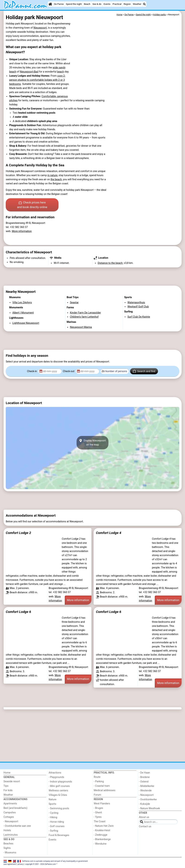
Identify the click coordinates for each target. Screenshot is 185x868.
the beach (56, 179)
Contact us (145, 826)
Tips (6, 786)
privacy (21, 864)
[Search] (144, 4)
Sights (7, 848)
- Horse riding (56, 822)
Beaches (8, 844)
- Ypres (98, 817)
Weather (137, 4)
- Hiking (53, 817)
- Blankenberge (102, 839)
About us (144, 817)
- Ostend (144, 782)
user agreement (10, 864)
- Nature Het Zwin (104, 826)
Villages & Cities (58, 795)
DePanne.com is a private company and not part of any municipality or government (55, 861)
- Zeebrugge (101, 835)
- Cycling (53, 813)
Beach (87, 4)
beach (61, 72)
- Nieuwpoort (11, 821)
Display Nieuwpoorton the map (92, 443)
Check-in (32, 371)
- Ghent (98, 813)
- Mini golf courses (59, 786)
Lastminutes (11, 835)
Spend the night (74, 4)
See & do (97, 4)
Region (127, 4)
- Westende (145, 791)
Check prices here (32, 205)
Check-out (69, 371)
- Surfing (53, 831)
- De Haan (144, 773)
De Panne (59, 4)
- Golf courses (57, 826)
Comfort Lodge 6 (18, 612)
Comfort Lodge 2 (18, 533)
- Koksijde (144, 804)
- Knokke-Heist (102, 830)
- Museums (10, 853)
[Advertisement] (93, 277)
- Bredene (144, 777)
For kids (8, 790)
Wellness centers (58, 791)
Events (107, 4)
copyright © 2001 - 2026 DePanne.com (41, 864)
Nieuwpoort (40, 28)
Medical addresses (105, 790)
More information (22, 231)
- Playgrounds (56, 777)
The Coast (100, 821)
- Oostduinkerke (148, 799)
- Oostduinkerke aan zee (17, 826)
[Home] (50, 4)
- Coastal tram (102, 786)
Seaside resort (12, 781)
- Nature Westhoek (149, 808)
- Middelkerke (146, 786)
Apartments (10, 804)
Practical (117, 4)
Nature (53, 799)
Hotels (7, 830)
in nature (52, 175)
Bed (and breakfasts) (16, 808)
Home (7, 773)
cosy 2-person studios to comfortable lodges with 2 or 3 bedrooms (37, 80)
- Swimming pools (59, 808)
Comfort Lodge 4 (109, 533)
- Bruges (98, 808)
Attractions (55, 773)
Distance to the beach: (110, 263)
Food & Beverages (59, 835)
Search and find (144, 371)
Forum (97, 795)
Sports (52, 804)
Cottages (9, 817)
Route (97, 777)
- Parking (99, 781)
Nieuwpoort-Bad (29, 72)
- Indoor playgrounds (60, 782)
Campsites (10, 813)
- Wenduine (100, 844)
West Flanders (102, 804)
